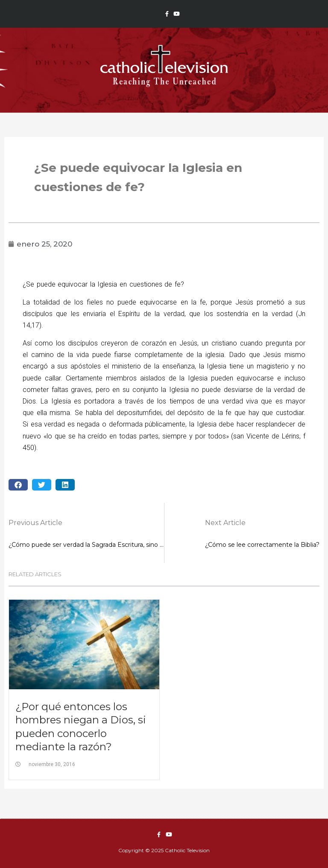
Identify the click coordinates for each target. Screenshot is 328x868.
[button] (18, 485)
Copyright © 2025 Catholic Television (164, 850)
